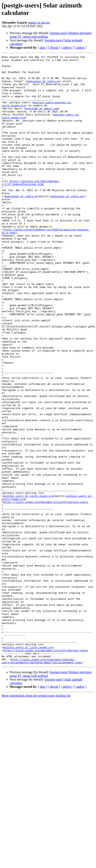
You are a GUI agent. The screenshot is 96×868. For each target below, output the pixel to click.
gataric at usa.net (39, 23)
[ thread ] (54, 48)
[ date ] (43, 48)
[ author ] (80, 48)
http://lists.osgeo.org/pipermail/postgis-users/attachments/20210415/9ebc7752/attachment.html (42, 782)
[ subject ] (67, 48)
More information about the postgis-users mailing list (36, 817)
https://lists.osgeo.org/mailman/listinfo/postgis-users (46, 592)
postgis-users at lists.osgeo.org (28, 584)
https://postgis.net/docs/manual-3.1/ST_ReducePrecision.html (31, 208)
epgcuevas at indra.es (43, 87)
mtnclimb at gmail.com (42, 119)
